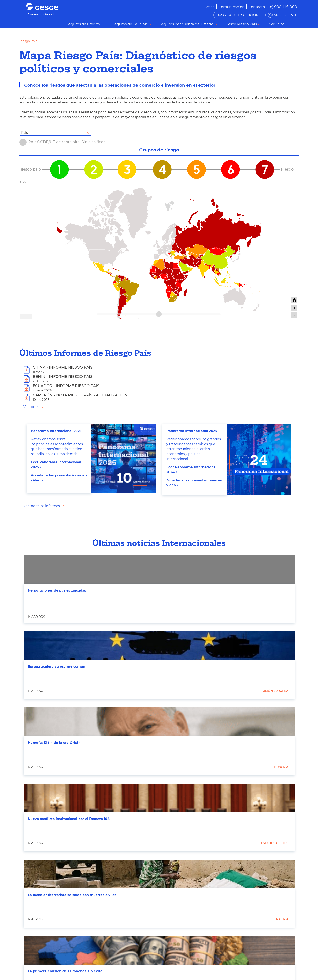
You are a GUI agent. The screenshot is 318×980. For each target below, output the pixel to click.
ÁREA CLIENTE (285, 15)
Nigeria (282, 919)
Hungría (281, 767)
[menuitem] (232, 7)
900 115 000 (286, 7)
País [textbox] (24, 133)
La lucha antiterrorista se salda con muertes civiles (72, 895)
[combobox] (55, 133)
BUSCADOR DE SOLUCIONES (239, 15)
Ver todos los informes (42, 506)
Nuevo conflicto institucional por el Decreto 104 (69, 819)
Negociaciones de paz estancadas (57, 590)
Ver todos (31, 407)
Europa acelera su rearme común (57, 667)
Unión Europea (275, 691)
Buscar (297, 24)
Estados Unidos (275, 843)
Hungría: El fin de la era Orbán (54, 743)
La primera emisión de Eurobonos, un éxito (65, 971)
